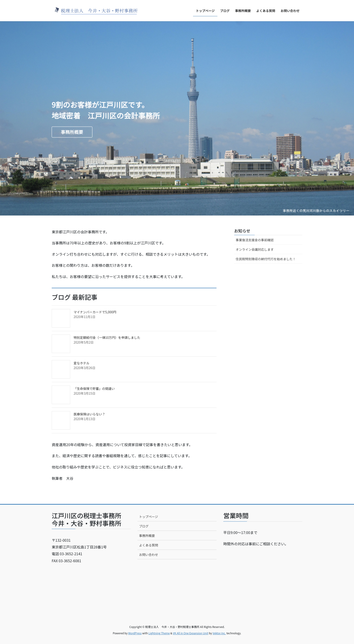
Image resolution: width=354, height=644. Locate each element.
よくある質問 (149, 545)
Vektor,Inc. (219, 633)
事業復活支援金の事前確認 (255, 240)
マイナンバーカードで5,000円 (95, 312)
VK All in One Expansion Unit (191, 633)
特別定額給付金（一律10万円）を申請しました (107, 337)
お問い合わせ (149, 555)
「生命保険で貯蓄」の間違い (94, 389)
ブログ (144, 526)
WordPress (135, 633)
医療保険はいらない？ (89, 414)
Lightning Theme (159, 633)
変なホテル (82, 363)
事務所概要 (73, 132)
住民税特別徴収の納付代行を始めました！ (266, 259)
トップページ (149, 517)
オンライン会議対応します (255, 249)
